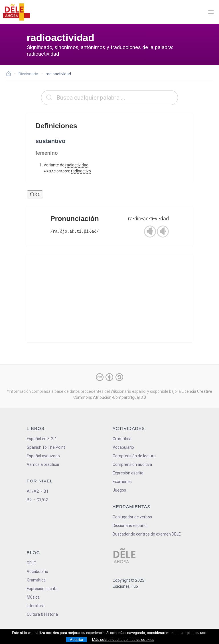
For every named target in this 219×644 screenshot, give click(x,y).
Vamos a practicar (43, 464)
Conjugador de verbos (132, 517)
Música (33, 597)
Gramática (122, 439)
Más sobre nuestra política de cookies (123, 640)
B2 (29, 500)
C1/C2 (42, 500)
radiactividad (77, 165)
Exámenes (122, 482)
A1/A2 (33, 491)
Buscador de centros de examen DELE (147, 534)
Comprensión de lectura (134, 456)
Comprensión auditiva (132, 464)
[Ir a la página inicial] (10, 75)
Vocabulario (123, 447)
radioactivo (81, 171)
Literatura (36, 606)
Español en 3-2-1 (42, 439)
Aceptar (77, 640)
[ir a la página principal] (17, 12)
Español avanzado (43, 456)
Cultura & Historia (42, 614)
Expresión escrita (128, 473)
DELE (31, 563)
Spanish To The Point (46, 447)
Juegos (119, 490)
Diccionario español (130, 526)
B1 (46, 491)
